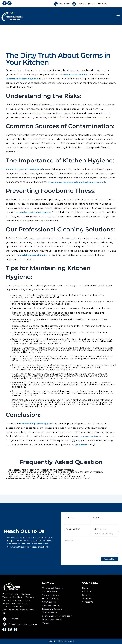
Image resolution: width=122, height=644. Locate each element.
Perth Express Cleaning (75, 74)
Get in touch (81, 445)
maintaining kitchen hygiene (37, 424)
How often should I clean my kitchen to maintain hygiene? (41, 470)
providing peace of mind (33, 255)
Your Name (70, 518)
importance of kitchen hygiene (22, 79)
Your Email (98, 518)
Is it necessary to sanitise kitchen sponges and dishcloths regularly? (46, 477)
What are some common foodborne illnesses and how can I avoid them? (49, 479)
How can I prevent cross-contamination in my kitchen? (39, 475)
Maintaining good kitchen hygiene (24, 169)
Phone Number (72, 529)
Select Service (99, 529)
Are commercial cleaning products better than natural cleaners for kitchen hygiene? (56, 473)
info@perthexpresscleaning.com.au (92, 4)
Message (69, 540)
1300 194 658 (64, 4)
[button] (118, 16)
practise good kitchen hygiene (35, 212)
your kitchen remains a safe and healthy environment (77, 182)
